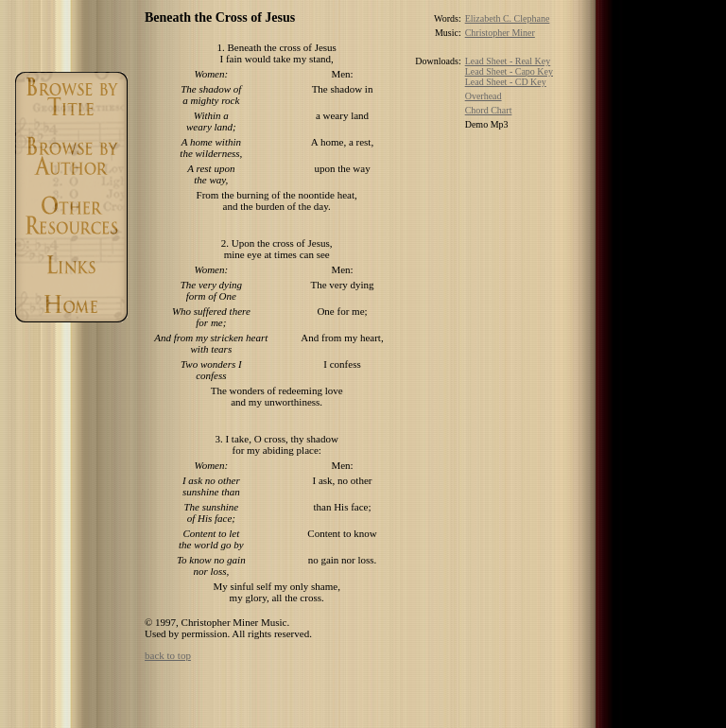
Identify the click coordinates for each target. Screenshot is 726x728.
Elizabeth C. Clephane (508, 18)
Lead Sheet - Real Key (508, 61)
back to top (168, 655)
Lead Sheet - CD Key (506, 82)
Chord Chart (489, 110)
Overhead (484, 96)
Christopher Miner (500, 33)
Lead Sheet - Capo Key (509, 71)
